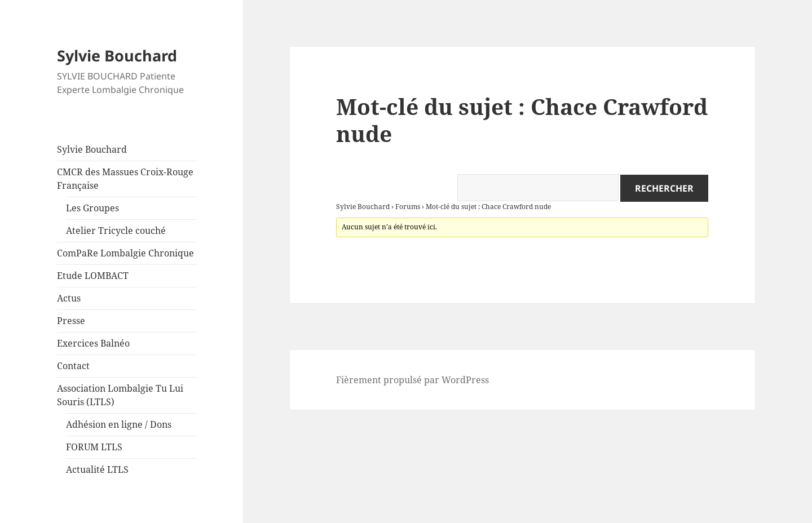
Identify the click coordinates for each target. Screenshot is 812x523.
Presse (71, 321)
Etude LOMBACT (93, 276)
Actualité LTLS (97, 469)
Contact (73, 366)
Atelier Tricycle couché (116, 231)
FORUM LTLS (94, 447)
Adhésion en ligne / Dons (119, 424)
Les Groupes (92, 208)
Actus (69, 298)
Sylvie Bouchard (117, 56)
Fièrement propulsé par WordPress (412, 380)
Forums (408, 207)
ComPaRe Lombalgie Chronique (125, 253)
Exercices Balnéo (93, 343)
